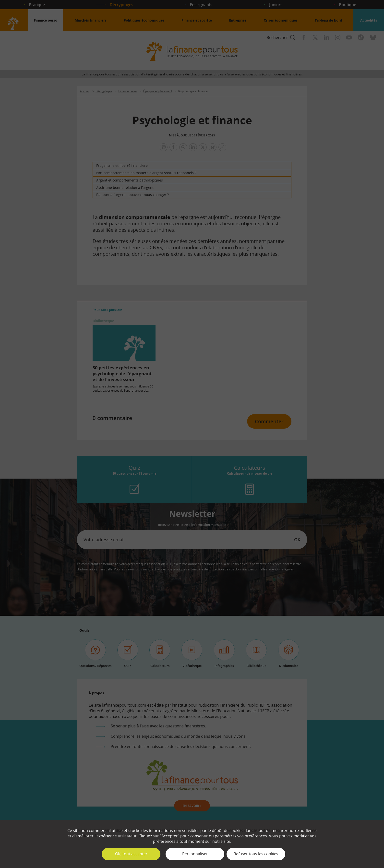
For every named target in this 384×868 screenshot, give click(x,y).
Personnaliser (195, 854)
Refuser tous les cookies (256, 854)
